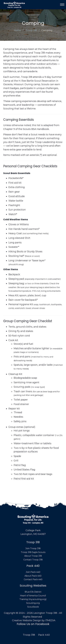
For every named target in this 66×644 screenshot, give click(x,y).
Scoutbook (33, 607)
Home (17, 30)
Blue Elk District (33, 592)
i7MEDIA (50, 620)
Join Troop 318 (33, 548)
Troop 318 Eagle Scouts (33, 552)
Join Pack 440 (33, 572)
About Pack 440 (33, 576)
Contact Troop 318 (33, 560)
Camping (47, 30)
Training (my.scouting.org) (33, 599)
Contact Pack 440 (33, 579)
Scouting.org (33, 603)
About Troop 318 (33, 556)
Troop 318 (31, 30)
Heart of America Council (33, 596)
